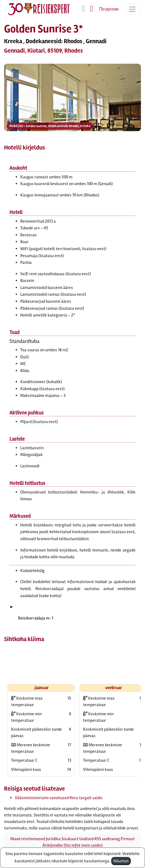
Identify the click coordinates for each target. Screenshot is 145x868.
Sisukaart (70, 839)
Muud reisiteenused (28, 839)
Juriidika (53, 839)
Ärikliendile (53, 845)
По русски (109, 9)
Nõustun (121, 861)
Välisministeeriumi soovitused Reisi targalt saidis (59, 798)
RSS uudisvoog (107, 839)
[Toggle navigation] (132, 9)
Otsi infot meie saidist (83, 845)
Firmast (128, 839)
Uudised (86, 839)
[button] (72, 115)
